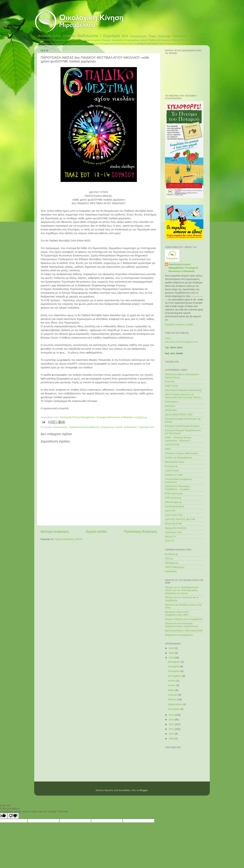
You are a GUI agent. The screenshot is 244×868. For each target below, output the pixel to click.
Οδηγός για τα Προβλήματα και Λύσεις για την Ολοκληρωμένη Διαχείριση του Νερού (182, 590)
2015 (172, 658)
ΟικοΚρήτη (171, 571)
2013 (172, 720)
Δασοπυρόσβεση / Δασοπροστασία (184, 631)
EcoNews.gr (172, 554)
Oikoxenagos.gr (174, 502)
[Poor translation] (13, 816)
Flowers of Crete (174, 475)
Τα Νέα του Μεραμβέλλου (179, 458)
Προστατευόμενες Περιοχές (96, 40)
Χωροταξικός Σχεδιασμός (146, 44)
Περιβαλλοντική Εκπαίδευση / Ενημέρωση (91, 44)
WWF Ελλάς (172, 386)
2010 (172, 734)
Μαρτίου (173, 699)
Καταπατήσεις (74, 40)
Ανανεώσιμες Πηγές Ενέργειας (150, 36)
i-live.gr (169, 558)
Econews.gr (171, 466)
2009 (172, 739)
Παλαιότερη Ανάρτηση (140, 532)
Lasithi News (172, 471)
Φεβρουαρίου (175, 704)
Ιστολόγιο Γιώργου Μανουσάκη (181, 453)
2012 (172, 724)
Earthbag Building (175, 506)
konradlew (124, 790)
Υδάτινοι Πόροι (179, 40)
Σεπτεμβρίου (175, 676)
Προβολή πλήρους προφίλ (179, 324)
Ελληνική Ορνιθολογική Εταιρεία (182, 426)
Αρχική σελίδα (96, 532)
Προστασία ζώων (197, 40)
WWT (168, 449)
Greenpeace (172, 402)
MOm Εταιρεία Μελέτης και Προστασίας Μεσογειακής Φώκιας (183, 396)
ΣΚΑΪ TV (170, 541)
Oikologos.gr (172, 563)
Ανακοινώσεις (49, 36)
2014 (172, 715)
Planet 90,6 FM (173, 524)
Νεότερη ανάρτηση (55, 532)
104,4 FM (170, 511)
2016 (172, 653)
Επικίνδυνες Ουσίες (124, 44)
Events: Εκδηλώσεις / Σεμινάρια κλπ (96, 36)
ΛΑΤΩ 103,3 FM (174, 515)
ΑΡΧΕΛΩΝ (171, 410)
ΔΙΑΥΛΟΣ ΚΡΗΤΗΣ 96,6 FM (180, 519)
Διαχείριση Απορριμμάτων (126, 40)
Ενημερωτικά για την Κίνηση (177, 44)
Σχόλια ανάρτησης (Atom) (69, 539)
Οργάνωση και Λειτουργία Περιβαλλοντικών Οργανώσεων (182, 625)
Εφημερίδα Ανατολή (176, 528)
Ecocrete (170, 382)
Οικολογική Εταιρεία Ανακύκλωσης (183, 390)
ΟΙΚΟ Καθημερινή (175, 567)
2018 (172, 648)
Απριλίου (173, 695)
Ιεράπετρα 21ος (173, 532)
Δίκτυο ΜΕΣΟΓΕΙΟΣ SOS (179, 415)
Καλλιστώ (170, 406)
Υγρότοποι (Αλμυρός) (52, 40)
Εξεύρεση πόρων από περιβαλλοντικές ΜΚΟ (177, 613)
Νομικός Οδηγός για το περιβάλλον (184, 619)
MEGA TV (170, 537)
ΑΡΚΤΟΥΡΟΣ (172, 445)
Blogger (143, 790)
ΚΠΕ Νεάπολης (173, 498)
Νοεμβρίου (174, 666)
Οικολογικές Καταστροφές (189, 36)
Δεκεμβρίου (174, 662)
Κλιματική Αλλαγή (197, 44)
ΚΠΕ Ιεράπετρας (174, 493)
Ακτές (162, 44)
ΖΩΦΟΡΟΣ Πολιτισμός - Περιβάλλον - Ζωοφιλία (178, 488)
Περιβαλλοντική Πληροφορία (53, 44)
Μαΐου (172, 690)
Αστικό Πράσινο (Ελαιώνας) (155, 40)
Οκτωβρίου (174, 671)
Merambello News (175, 462)
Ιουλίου (172, 681)
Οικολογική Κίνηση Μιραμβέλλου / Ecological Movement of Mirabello (183, 268)
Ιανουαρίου (174, 709)
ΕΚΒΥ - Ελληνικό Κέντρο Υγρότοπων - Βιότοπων (178, 439)
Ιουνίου (172, 685)
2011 (172, 729)
